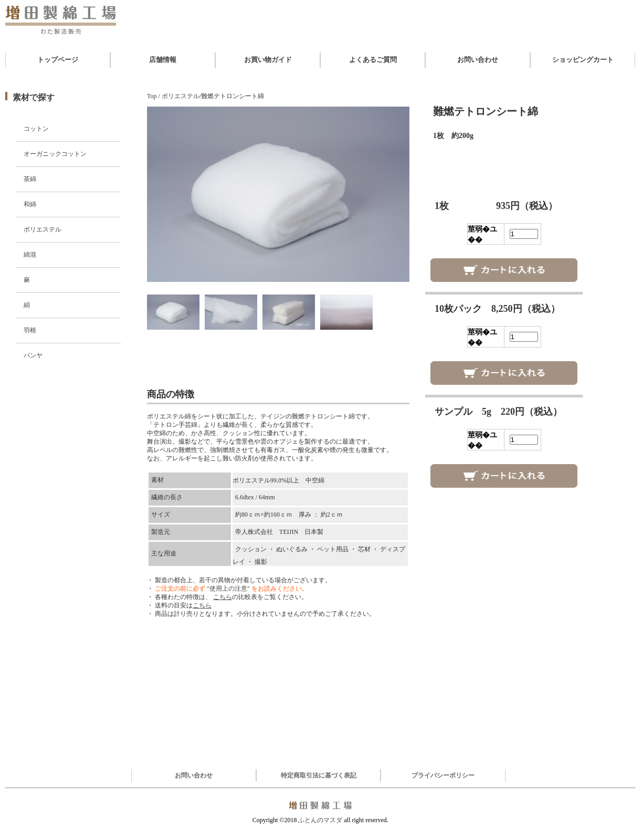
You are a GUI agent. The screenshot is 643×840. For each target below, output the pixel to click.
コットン (36, 129)
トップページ (58, 60)
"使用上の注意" (228, 589)
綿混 (30, 255)
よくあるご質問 (373, 60)
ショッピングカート (583, 60)
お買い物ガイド (268, 60)
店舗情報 (163, 60)
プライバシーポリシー (443, 775)
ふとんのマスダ (320, 820)
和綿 (30, 204)
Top (152, 96)
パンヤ (33, 355)
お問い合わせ (478, 60)
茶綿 (30, 179)
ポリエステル (43, 229)
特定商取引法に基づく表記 (319, 775)
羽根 (30, 330)
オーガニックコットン (55, 154)
